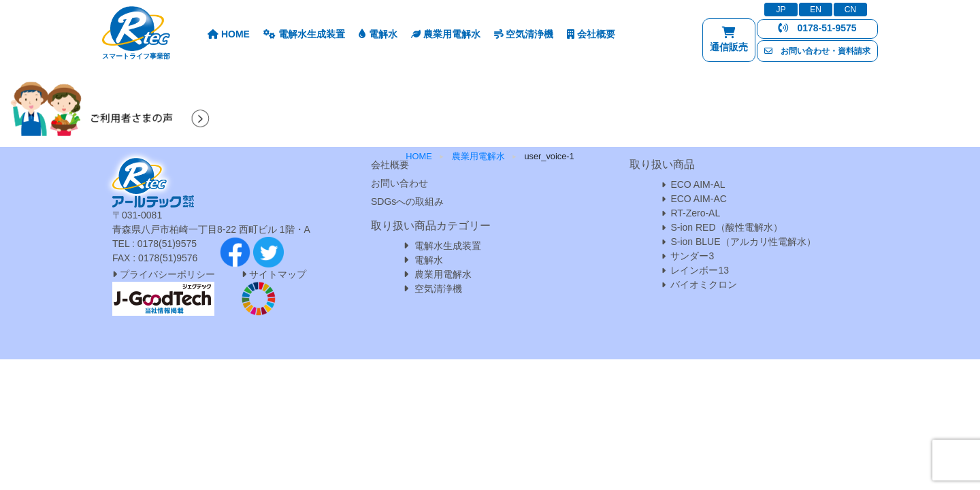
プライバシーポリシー (164, 274)
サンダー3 (692, 256)
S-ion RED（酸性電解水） (726, 227)
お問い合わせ (399, 183)
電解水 (378, 34)
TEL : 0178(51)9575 (154, 244)
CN (850, 10)
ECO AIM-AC (698, 199)
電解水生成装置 (304, 34)
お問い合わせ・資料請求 (817, 51)
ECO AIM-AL (698, 184)
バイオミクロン (704, 284)
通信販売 (729, 43)
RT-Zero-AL (695, 213)
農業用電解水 (446, 34)
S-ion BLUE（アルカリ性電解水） (743, 242)
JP (781, 10)
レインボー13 (700, 270)
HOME (229, 34)
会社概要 (591, 34)
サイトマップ (278, 274)
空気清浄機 (524, 34)
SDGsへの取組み (407, 201)
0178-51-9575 (817, 28)
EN (816, 10)
